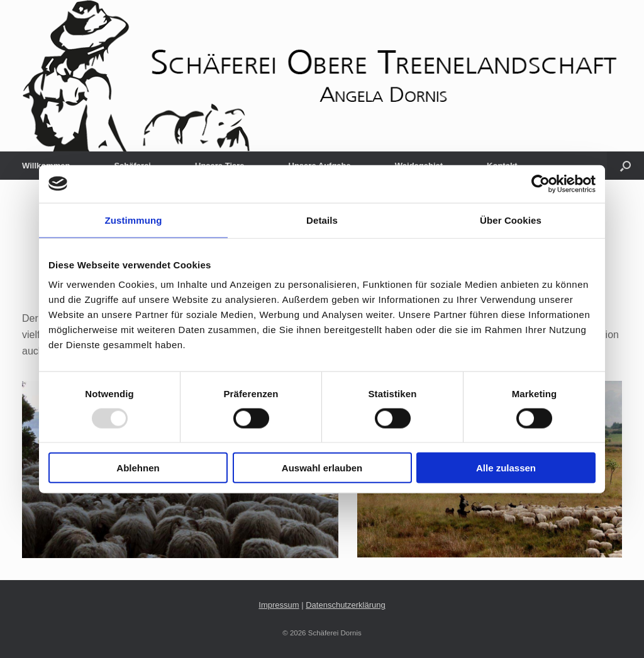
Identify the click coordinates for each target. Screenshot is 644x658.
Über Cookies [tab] (511, 220)
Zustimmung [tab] (134, 220)
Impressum (279, 605)
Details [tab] (322, 220)
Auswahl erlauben (322, 468)
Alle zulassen (506, 468)
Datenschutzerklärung (345, 605)
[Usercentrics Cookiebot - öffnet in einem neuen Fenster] (541, 184)
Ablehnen (138, 468)
